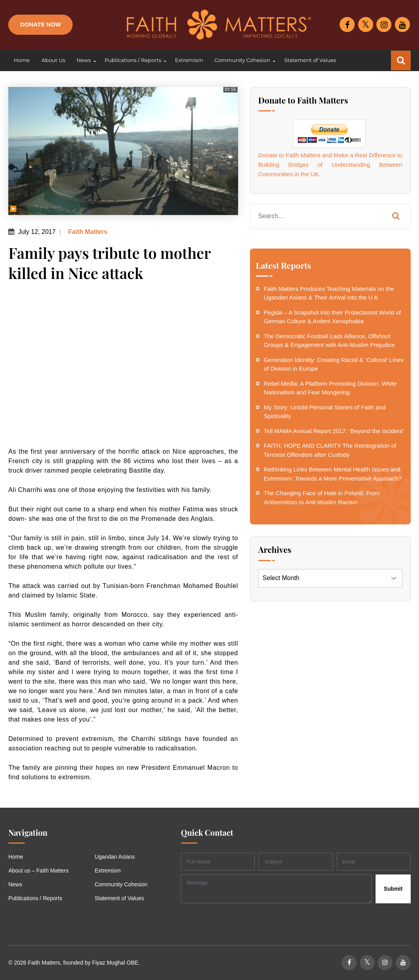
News (15, 884)
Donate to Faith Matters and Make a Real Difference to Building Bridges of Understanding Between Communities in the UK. (330, 165)
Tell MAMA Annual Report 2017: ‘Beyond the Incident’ (334, 431)
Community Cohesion (121, 884)
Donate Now (40, 24)
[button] (85, 60)
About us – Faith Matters (39, 871)
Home (16, 857)
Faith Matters (87, 232)
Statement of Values (119, 898)
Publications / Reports (35, 898)
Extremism (108, 871)
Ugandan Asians (115, 857)
